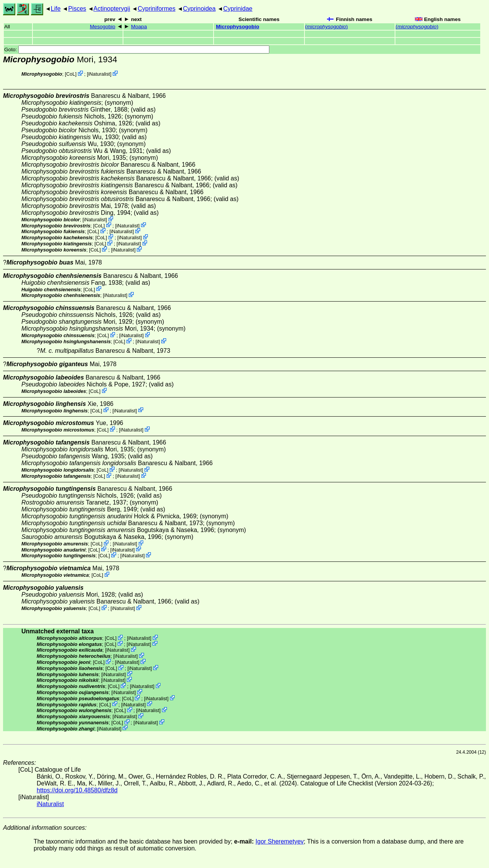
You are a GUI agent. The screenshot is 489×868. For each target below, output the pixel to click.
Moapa (139, 27)
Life (56, 9)
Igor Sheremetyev (280, 841)
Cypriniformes (156, 9)
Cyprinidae (238, 9)
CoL (70, 74)
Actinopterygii (112, 9)
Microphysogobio (237, 27)
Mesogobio (103, 27)
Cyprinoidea (199, 9)
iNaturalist (99, 74)
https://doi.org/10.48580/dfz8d (77, 790)
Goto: (137, 49)
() (327, 27)
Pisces (77, 9)
